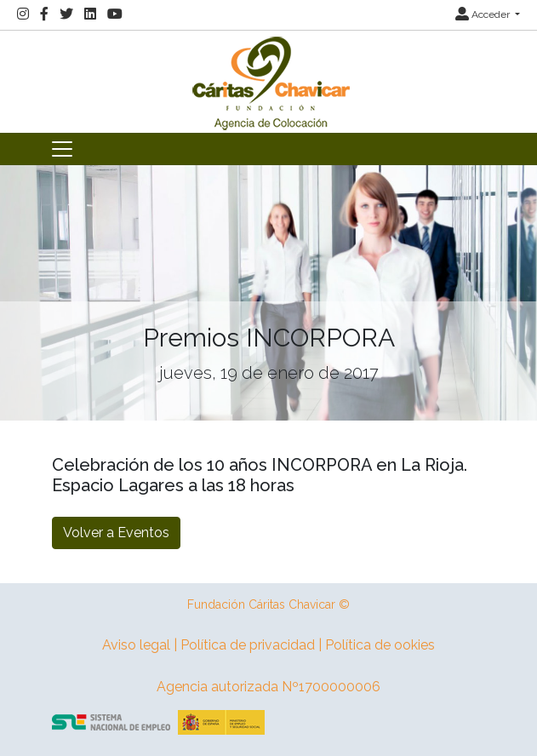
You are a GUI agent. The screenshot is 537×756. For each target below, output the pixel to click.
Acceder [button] (484, 14)
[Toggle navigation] (62, 149)
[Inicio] (269, 80)
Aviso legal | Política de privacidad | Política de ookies (268, 645)
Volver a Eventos (116, 533)
